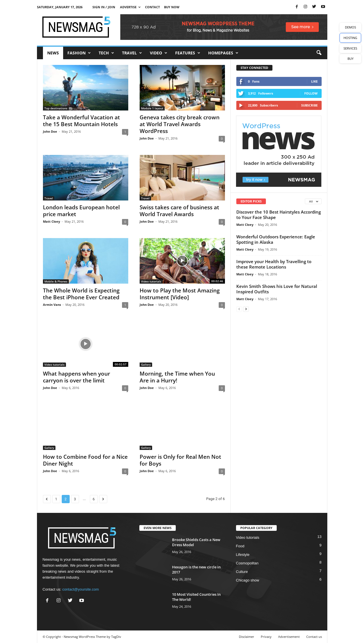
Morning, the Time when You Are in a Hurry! (177, 377)
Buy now (172, 7)
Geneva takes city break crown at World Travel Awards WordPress (180, 124)
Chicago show (248, 580)
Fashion (79, 53)
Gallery (146, 364)
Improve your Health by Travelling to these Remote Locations (274, 264)
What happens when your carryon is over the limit (76, 377)
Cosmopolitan (247, 563)
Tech (106, 53)
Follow (311, 93)
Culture (242, 572)
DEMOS (350, 27)
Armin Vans (52, 305)
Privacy (266, 637)
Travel (132, 53)
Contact (152, 7)
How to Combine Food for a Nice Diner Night (85, 460)
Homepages (223, 53)
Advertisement (289, 637)
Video (159, 53)
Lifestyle (243, 555)
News (53, 53)
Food (240, 546)
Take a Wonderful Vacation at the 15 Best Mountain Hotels (81, 121)
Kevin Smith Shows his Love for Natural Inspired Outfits (277, 289)
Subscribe (309, 105)
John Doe (50, 131)
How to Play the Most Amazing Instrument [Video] (180, 294)
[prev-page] (239, 309)
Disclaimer (247, 637)
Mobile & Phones (56, 281)
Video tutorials (151, 281)
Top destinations (56, 108)
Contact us (314, 637)
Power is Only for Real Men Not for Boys (180, 460)
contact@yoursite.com (81, 589)
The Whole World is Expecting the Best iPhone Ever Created (81, 294)
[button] (319, 53)
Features (188, 53)
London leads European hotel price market (81, 211)
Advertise (130, 7)
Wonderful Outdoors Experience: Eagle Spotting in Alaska (276, 239)
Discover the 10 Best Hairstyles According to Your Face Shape (279, 215)
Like (314, 81)
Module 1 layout (152, 108)
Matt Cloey (51, 221)
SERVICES (350, 48)
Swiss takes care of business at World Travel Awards (179, 211)
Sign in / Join (104, 7)
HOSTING (350, 38)
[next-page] (246, 309)
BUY (350, 59)
